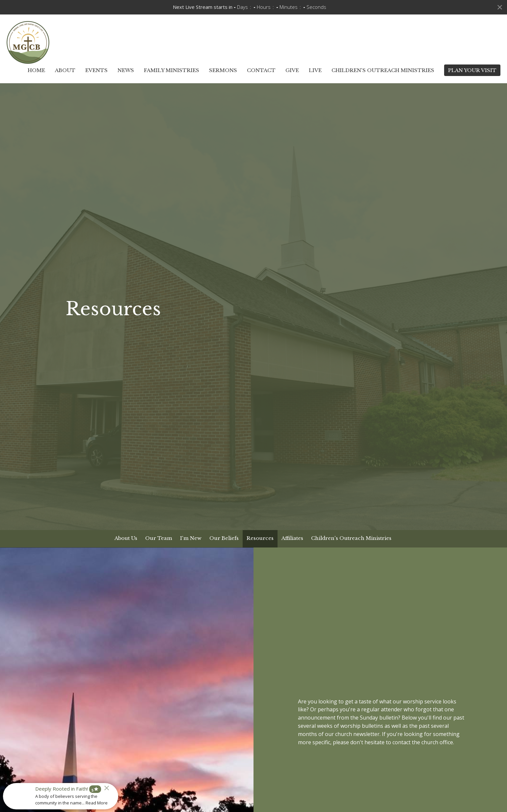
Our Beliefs (224, 538)
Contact (261, 70)
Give (292, 70)
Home (36, 70)
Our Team (159, 538)
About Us (126, 538)
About (65, 70)
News (126, 70)
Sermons (223, 70)
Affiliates (292, 538)
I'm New (191, 538)
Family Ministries (172, 70)
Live (315, 70)
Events (96, 70)
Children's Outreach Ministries (383, 70)
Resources (260, 538)
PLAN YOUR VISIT (472, 70)
